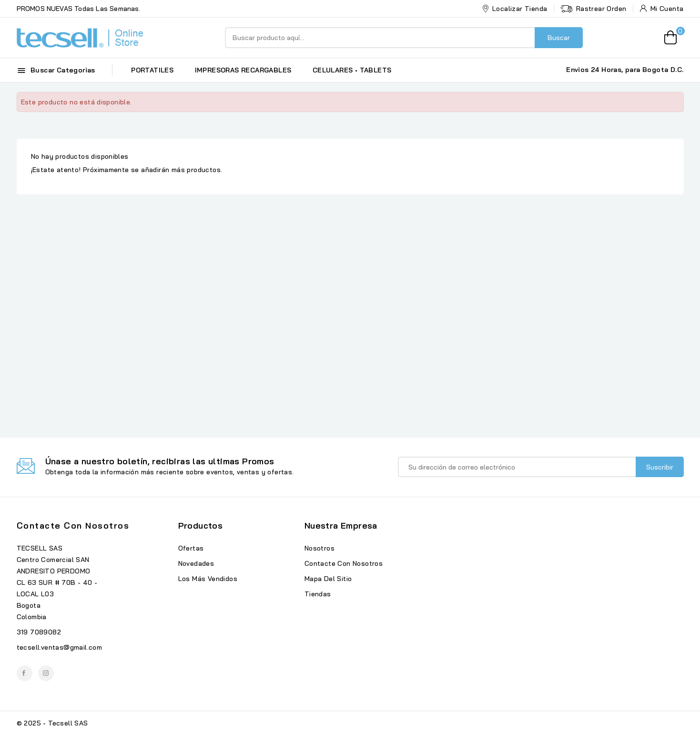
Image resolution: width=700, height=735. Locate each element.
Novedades (196, 563)
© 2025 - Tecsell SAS (52, 723)
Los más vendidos (208, 579)
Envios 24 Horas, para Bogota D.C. (625, 70)
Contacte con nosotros (73, 526)
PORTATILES (152, 70)
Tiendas (318, 594)
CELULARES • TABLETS (352, 70)
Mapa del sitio (328, 579)
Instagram (46, 673)
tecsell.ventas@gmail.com (60, 647)
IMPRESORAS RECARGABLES (243, 70)
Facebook (25, 673)
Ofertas (191, 548)
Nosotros (320, 548)
